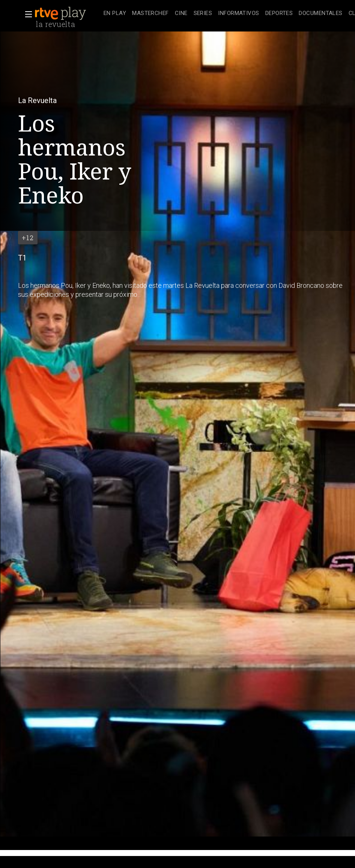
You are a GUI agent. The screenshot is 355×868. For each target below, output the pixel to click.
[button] (26, 14)
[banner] (68, 13)
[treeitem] (115, 14)
